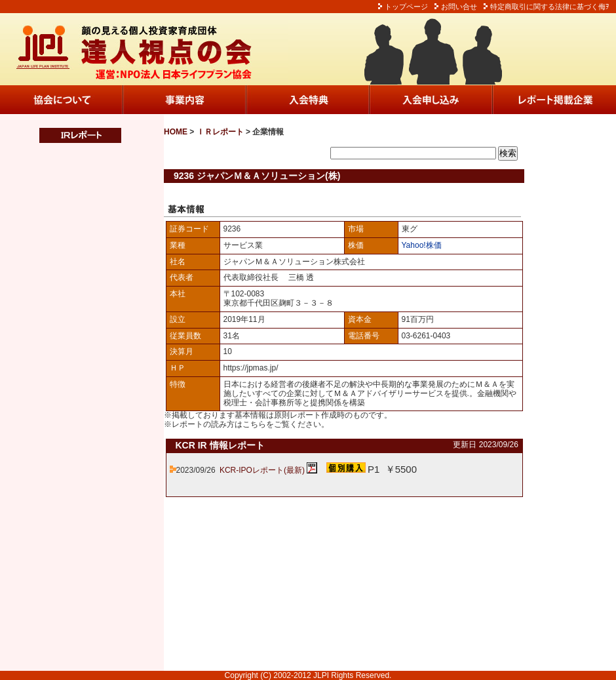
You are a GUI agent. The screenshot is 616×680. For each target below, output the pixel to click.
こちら (254, 424)
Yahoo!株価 (422, 245)
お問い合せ (459, 7)
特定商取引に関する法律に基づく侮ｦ (550, 7)
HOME (176, 132)
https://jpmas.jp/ (251, 368)
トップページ (406, 7)
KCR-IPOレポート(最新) (262, 470)
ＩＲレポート (220, 132)
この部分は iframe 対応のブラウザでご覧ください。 (72, 407)
